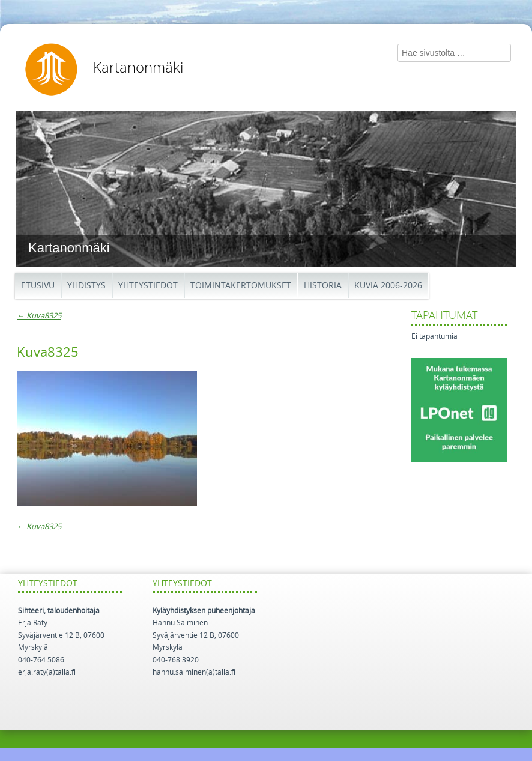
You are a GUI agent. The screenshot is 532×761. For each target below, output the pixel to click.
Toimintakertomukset (241, 286)
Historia (323, 286)
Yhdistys (86, 286)
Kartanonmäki (138, 68)
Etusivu (38, 286)
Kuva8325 (39, 316)
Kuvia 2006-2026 (388, 286)
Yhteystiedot (148, 286)
